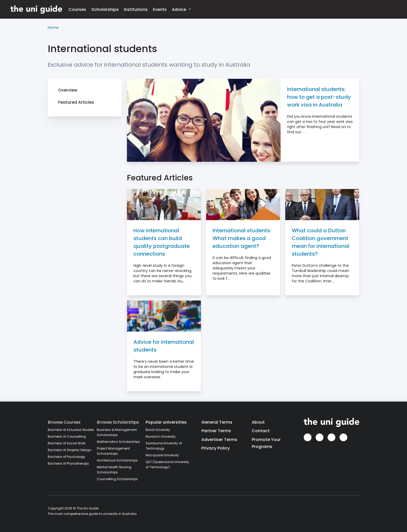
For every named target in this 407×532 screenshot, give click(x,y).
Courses (77, 9)
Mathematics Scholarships (118, 442)
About (258, 422)
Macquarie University (162, 455)
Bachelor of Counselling (67, 436)
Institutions (136, 9)
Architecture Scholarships (117, 460)
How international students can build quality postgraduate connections (162, 242)
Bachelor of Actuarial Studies (71, 430)
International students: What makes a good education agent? (242, 238)
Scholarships (105, 9)
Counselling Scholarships (117, 479)
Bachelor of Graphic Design (70, 450)
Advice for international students (164, 346)
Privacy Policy (216, 448)
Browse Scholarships (118, 422)
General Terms (217, 422)
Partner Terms (216, 431)
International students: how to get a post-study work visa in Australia (319, 97)
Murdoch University (161, 436)
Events (160, 9)
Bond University (158, 430)
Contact (261, 431)
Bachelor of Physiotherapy (68, 463)
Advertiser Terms (219, 440)
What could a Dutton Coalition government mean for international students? (321, 242)
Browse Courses (64, 422)
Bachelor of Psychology (66, 457)
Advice (181, 9)
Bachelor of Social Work (67, 443)
